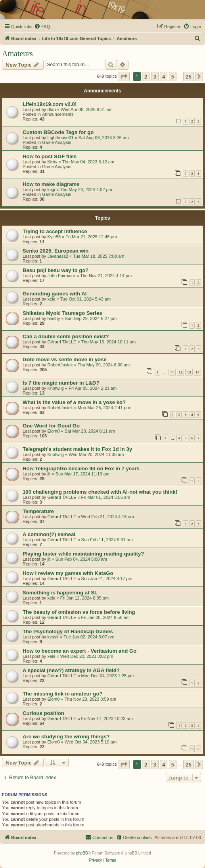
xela (51, 299)
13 (189, 372)
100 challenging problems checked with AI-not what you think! (100, 492)
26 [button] (189, 77)
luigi (51, 190)
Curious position (43, 713)
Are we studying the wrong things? (66, 737)
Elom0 (53, 431)
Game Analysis (57, 142)
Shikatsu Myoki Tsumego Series (62, 313)
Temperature (38, 511)
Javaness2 (58, 256)
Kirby (52, 162)
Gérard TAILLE (62, 342)
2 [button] (146, 77)
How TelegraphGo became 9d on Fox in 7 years (81, 468)
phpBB (82, 853)
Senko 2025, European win (56, 251)
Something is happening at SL (60, 593)
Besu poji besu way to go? (56, 270)
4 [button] (164, 77)
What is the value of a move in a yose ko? (74, 402)
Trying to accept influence (55, 231)
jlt (49, 474)
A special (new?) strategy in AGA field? (71, 670)
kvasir (53, 637)
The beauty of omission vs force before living (79, 612)
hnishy (54, 318)
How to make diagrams (51, 184)
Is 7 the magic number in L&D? (61, 383)
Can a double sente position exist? (66, 336)
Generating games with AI (55, 294)
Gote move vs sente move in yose (65, 359)
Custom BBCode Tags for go (58, 132)
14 (197, 372)
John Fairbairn (61, 276)
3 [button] (155, 77)
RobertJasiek (60, 365)
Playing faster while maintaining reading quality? (83, 554)
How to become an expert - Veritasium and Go (80, 651)
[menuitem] (42, 27)
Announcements (58, 114)
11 (172, 372)
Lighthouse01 (60, 138)
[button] (124, 77)
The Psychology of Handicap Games (68, 631)
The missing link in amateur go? (63, 694)
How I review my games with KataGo (68, 573)
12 (180, 372)
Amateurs (17, 54)
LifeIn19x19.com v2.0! (50, 104)
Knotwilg (56, 388)
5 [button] (173, 77)
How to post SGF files (50, 156)
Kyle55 (54, 237)
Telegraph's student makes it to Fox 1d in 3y (77, 449)
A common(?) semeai (49, 534)
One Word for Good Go (51, 426)
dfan (51, 109)
